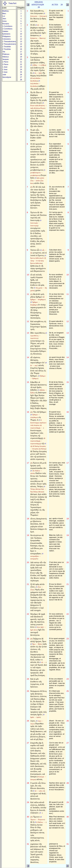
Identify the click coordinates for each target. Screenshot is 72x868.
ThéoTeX (12, 3)
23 (21, 67)
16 (21, 49)
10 (21, 34)
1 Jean (5, 67)
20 (21, 59)
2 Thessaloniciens (9, 44)
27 (21, 77)
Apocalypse (7, 77)
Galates (5, 31)
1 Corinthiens (7, 26)
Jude (4, 75)
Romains (6, 24)
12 (21, 39)
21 (21, 62)
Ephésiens (6, 34)
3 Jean (5, 72)
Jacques (6, 59)
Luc (4, 16)
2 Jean (5, 69)
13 (21, 42)
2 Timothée (7, 49)
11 (21, 36)
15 (21, 47)
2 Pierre (5, 64)
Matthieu (6, 11)
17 (21, 52)
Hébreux (6, 57)
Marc (4, 14)
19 (21, 57)
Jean (4, 19)
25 (21, 72)
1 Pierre (5, 62)
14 (21, 44)
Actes (5, 21)
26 (21, 75)
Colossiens (7, 39)
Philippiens (6, 36)
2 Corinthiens (7, 29)
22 (21, 64)
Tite (4, 52)
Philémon (6, 54)
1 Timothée (7, 47)
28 (21, 80)
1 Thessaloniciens (9, 42)
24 (21, 69)
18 (21, 54)
